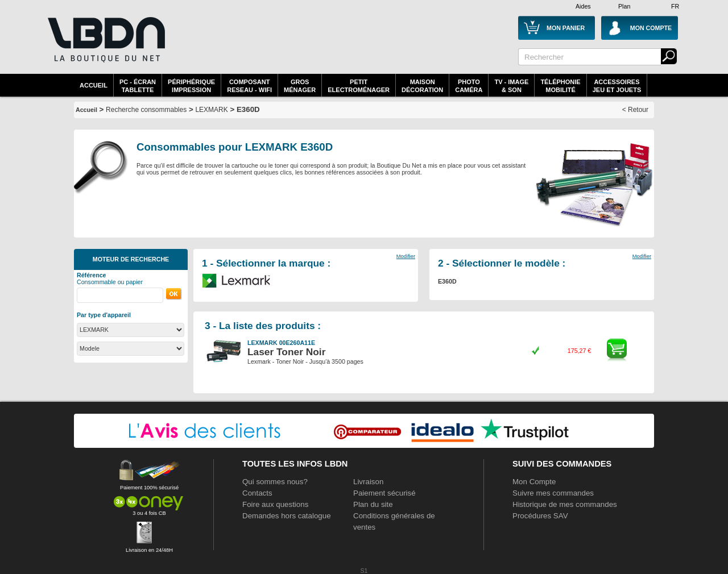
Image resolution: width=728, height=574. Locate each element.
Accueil (94, 85)
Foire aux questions (275, 504)
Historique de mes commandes (565, 504)
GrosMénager (300, 86)
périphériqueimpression (191, 86)
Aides (583, 6)
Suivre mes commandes (553, 493)
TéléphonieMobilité (560, 86)
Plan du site (373, 504)
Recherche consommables (146, 110)
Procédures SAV (540, 516)
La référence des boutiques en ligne (105, 47)
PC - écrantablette (138, 86)
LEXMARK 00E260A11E (281, 343)
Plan (624, 6)
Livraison (368, 482)
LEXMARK (211, 110)
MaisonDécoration (422, 86)
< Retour (635, 110)
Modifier (406, 256)
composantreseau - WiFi (249, 86)
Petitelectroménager (359, 86)
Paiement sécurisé (384, 493)
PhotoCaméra (469, 86)
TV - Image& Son (511, 86)
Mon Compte (534, 482)
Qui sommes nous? (275, 482)
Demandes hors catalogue (287, 516)
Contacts (257, 493)
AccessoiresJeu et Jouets (617, 86)
